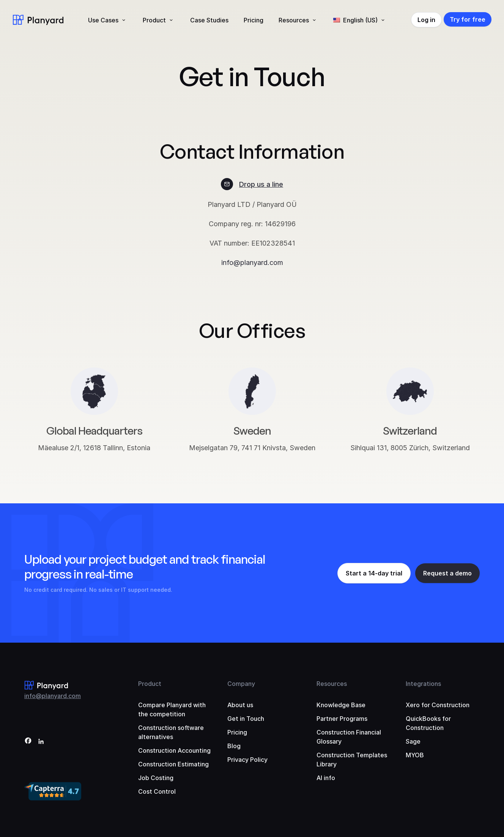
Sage (413, 741)
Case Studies (209, 20)
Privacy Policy (247, 760)
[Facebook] (28, 742)
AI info (326, 778)
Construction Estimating (173, 764)
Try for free (468, 19)
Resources (294, 20)
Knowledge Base (341, 705)
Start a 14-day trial (374, 573)
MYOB (415, 755)
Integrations (423, 684)
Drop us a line (261, 184)
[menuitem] (360, 20)
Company (241, 684)
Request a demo (447, 573)
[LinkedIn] (41, 742)
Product (154, 20)
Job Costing (156, 778)
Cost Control (157, 791)
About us (240, 705)
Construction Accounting (174, 750)
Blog (234, 746)
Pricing (254, 20)
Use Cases (103, 20)
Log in (426, 20)
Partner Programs (342, 719)
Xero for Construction (438, 705)
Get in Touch (246, 719)
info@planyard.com (252, 262)
